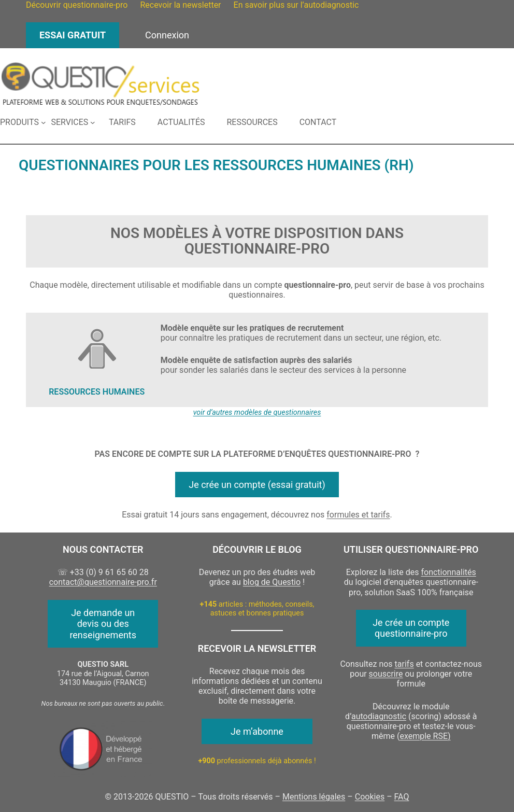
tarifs (404, 664)
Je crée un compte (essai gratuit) (257, 485)
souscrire (386, 674)
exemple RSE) (425, 736)
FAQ (402, 797)
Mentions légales (314, 797)
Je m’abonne (257, 731)
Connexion (167, 35)
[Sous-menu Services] (73, 122)
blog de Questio (272, 582)
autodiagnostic (379, 716)
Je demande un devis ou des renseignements (103, 624)
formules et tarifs (358, 515)
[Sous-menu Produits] (23, 122)
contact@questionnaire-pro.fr (103, 582)
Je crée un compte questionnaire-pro (411, 628)
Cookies (370, 797)
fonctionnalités (448, 572)
